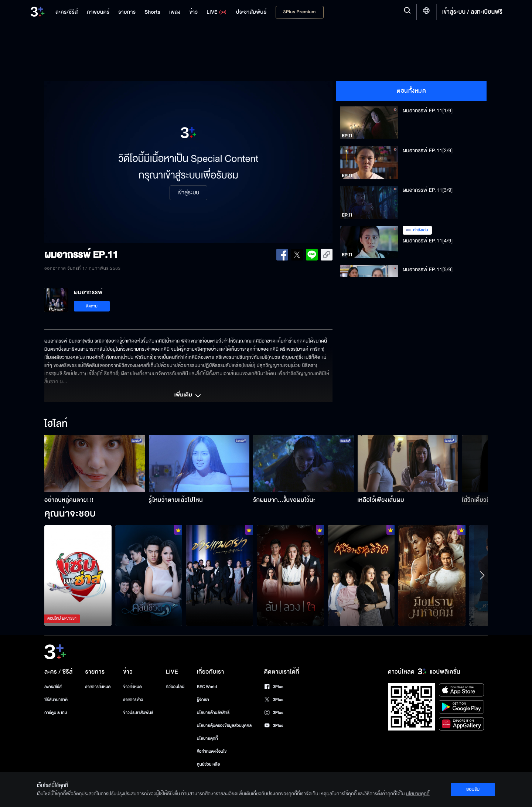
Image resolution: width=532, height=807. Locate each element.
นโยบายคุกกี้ (207, 738)
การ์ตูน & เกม (56, 713)
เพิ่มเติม (188, 396)
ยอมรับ (473, 789)
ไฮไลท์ (56, 424)
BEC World (207, 687)
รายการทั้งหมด (98, 687)
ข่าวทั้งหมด (132, 687)
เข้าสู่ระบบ (188, 193)
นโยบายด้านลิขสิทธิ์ (213, 713)
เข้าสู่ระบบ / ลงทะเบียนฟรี (472, 12)
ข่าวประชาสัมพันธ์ (138, 713)
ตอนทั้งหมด (411, 91)
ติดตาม (92, 306)
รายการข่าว (133, 700)
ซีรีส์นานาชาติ (56, 700)
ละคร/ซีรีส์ (53, 687)
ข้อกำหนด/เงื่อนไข (212, 751)
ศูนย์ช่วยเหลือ (209, 764)
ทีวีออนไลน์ (175, 687)
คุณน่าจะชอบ (70, 514)
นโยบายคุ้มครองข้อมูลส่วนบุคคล (224, 726)
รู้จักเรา (203, 700)
